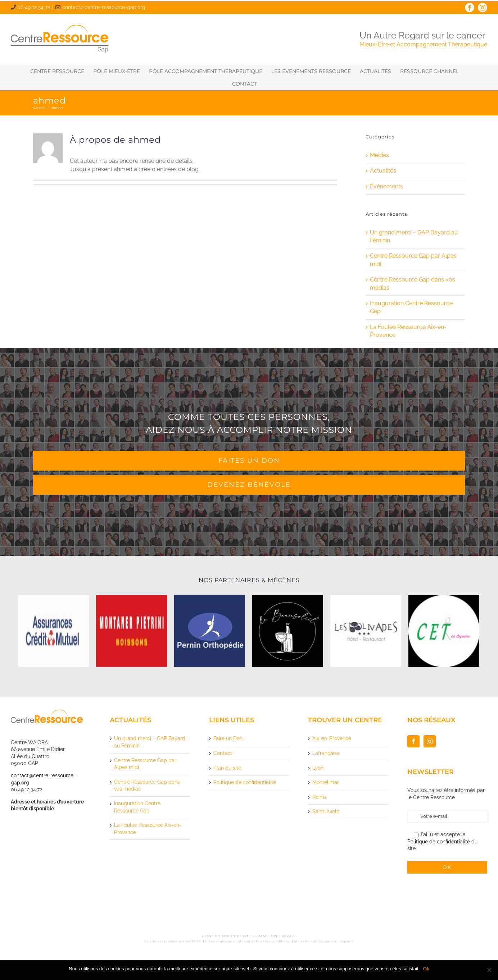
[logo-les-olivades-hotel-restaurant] (366, 631)
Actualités (383, 171)
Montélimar (326, 782)
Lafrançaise (326, 753)
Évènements (386, 186)
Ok (426, 969)
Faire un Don (228, 738)
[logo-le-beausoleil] (288, 631)
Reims (320, 797)
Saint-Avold (326, 811)
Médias (379, 155)
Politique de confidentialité (245, 782)
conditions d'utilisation (291, 941)
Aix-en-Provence (332, 738)
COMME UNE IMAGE (274, 936)
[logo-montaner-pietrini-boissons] (132, 631)
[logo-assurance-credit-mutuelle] (53, 631)
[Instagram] (430, 741)
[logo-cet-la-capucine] (444, 631)
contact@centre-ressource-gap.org (104, 7)
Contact (223, 753)
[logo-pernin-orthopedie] (210, 631)
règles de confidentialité (238, 941)
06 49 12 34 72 (34, 7)
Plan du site (227, 768)
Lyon (318, 768)
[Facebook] (413, 741)
